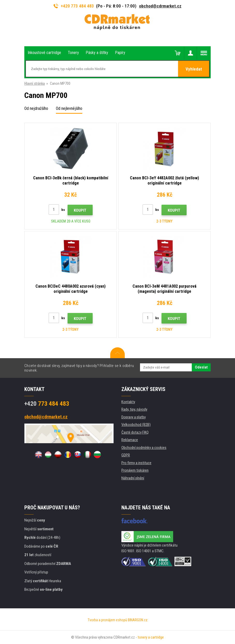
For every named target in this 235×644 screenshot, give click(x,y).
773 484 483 (47, 404)
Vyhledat (194, 69)
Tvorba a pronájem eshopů (107, 620)
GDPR (126, 455)
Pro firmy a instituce (136, 463)
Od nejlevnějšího (69, 108)
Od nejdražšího (36, 108)
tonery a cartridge (151, 637)
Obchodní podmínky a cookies (144, 448)
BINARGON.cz (138, 620)
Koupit (80, 210)
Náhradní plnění (133, 478)
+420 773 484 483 (74, 6)
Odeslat (201, 367)
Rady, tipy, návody (134, 409)
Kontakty (128, 402)
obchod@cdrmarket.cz (160, 6)
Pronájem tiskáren (135, 470)
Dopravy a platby (134, 417)
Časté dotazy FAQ (135, 432)
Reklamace (130, 440)
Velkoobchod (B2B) (136, 425)
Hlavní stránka (35, 83)
